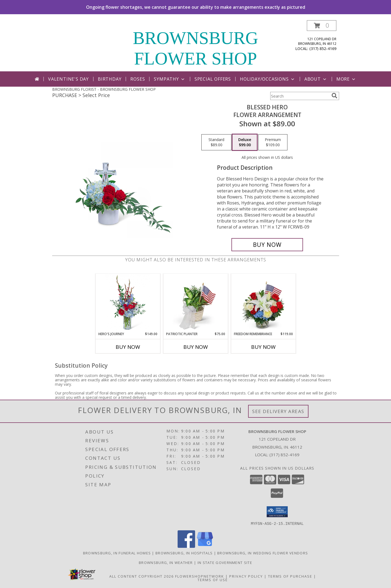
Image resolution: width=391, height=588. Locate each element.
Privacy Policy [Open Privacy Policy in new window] (246, 576)
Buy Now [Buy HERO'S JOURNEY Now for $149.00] (128, 347)
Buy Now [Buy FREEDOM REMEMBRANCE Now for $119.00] (263, 347)
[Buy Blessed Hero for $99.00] (267, 245)
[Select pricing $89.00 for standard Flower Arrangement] (216, 142)
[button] (322, 26)
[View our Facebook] (186, 546)
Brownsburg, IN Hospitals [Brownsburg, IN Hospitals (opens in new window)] (184, 553)
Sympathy (170, 79)
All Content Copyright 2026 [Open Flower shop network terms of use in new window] (142, 576)
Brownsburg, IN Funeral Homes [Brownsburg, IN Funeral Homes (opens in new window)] (117, 553)
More (346, 79)
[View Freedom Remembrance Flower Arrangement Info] (263, 303)
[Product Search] (300, 96)
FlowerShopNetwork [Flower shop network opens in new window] (200, 576)
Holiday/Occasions (268, 79)
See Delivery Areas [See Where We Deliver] (278, 411)
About (316, 79)
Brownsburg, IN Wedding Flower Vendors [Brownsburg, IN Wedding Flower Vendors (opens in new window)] (263, 553)
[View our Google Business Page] (205, 546)
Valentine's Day (68, 79)
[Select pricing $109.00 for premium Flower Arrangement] (273, 142)
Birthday (110, 79)
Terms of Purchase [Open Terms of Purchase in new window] (290, 576)
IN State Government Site (225, 562)
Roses (138, 79)
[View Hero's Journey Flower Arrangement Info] (128, 303)
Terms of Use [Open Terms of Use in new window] (213, 580)
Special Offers (213, 79)
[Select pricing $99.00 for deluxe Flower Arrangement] (245, 142)
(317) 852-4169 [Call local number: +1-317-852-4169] (323, 49)
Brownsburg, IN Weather (166, 562)
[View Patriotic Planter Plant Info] (196, 303)
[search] (334, 96)
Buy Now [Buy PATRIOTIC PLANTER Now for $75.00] (196, 347)
